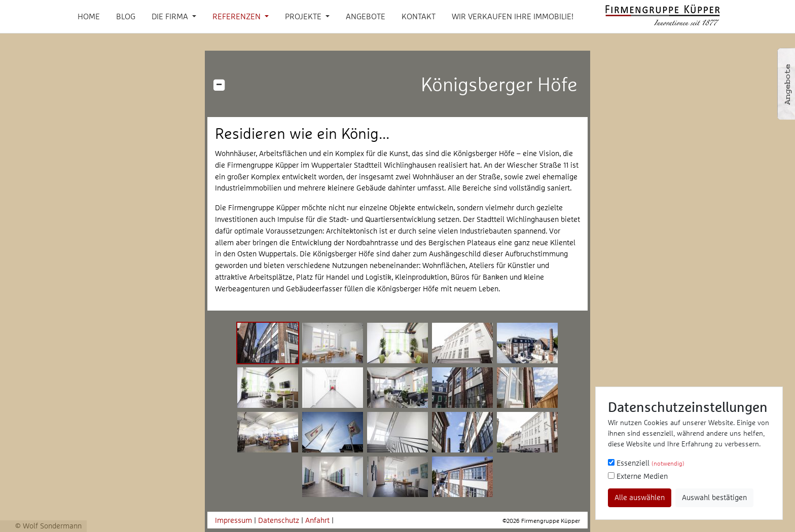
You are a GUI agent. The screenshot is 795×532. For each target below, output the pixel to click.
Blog (126, 16)
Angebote (366, 16)
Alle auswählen (640, 497)
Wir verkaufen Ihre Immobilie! (513, 16)
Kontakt (419, 16)
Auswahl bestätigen (714, 497)
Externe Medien (638, 476)
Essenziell (646, 463)
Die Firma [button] (171, 16)
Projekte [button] (304, 16)
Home (89, 16)
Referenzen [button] (238, 16)
